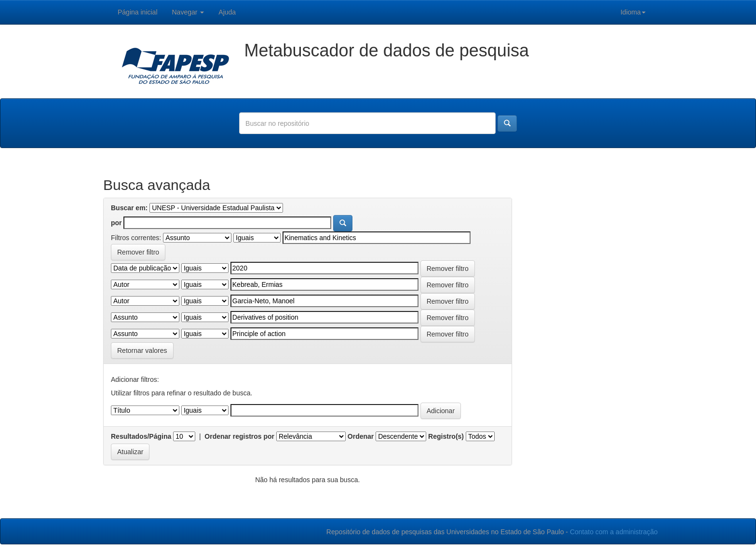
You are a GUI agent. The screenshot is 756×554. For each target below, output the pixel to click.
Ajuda (227, 12)
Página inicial (138, 12)
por (116, 223)
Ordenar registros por (239, 436)
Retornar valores (142, 351)
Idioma (633, 12)
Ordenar (361, 436)
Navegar (188, 12)
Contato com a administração (614, 532)
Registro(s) (446, 436)
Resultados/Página (141, 436)
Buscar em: (129, 208)
